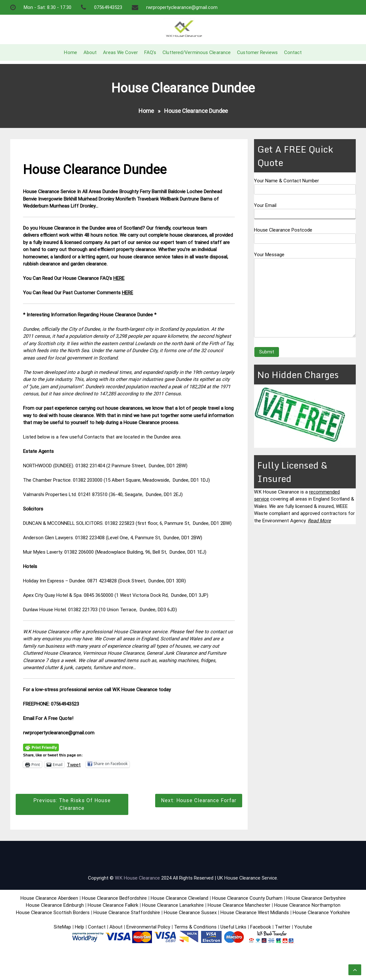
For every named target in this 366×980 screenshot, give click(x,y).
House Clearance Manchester (239, 905)
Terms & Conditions (195, 927)
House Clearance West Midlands (255, 913)
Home (70, 52)
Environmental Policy (148, 927)
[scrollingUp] (355, 970)
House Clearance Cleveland (179, 898)
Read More (319, 521)
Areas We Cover (120, 52)
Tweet (74, 764)
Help (80, 927)
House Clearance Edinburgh (55, 905)
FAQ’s (150, 52)
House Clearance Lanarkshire (173, 905)
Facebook (261, 927)
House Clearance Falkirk (113, 905)
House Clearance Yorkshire (321, 913)
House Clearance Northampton (307, 905)
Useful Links (233, 927)
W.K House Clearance (137, 878)
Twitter (283, 927)
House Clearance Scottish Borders (53, 913)
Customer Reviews (257, 52)
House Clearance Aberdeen (49, 898)
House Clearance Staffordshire (127, 913)
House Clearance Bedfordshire (114, 898)
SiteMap (62, 927)
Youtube (303, 927)
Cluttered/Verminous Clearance (197, 52)
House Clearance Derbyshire (316, 898)
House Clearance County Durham (247, 898)
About (90, 52)
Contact (293, 52)
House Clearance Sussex (190, 913)
